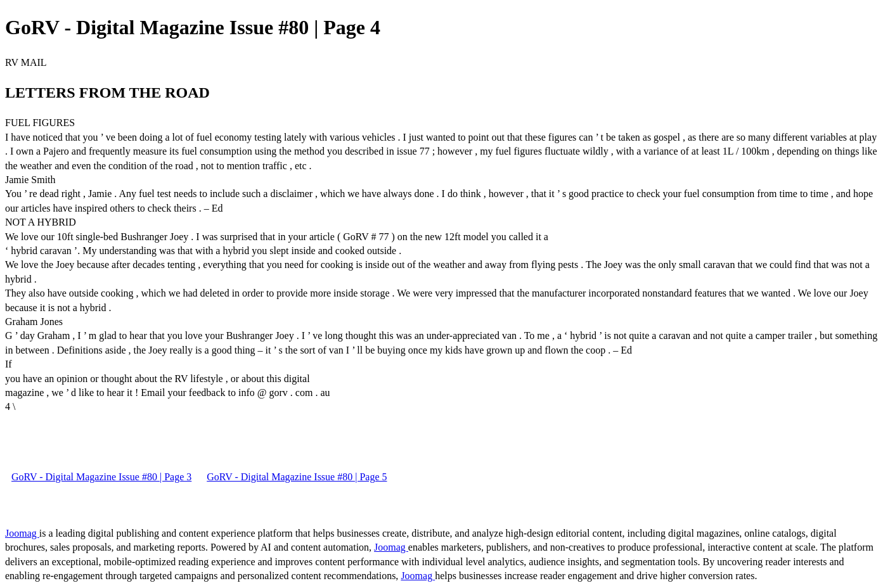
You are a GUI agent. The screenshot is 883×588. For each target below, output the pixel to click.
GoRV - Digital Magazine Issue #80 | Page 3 (101, 477)
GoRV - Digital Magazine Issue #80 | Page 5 (297, 477)
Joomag (22, 533)
